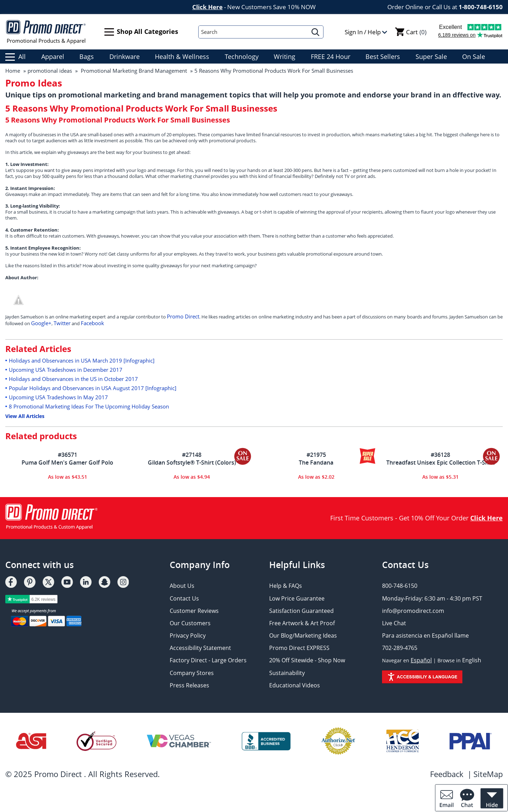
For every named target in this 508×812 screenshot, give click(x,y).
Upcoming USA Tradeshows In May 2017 (58, 397)
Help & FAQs (286, 586)
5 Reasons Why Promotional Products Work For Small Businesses (274, 71)
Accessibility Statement (200, 648)
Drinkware (125, 56)
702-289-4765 (400, 648)
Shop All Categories (141, 32)
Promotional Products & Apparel (46, 32)
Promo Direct (183, 316)
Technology (242, 56)
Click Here (207, 7)
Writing (285, 56)
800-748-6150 (400, 586)
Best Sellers (383, 56)
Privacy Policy (188, 635)
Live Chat (394, 623)
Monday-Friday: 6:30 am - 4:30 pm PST (432, 598)
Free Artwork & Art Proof (302, 623)
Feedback (447, 774)
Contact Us (184, 598)
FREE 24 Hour (331, 56)
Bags (87, 56)
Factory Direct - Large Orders (208, 660)
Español (421, 660)
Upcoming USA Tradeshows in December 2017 (66, 370)
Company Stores (192, 673)
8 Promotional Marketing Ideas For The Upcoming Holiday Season (89, 406)
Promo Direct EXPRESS (299, 648)
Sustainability (287, 673)
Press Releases (189, 685)
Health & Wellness (182, 56)
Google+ (41, 323)
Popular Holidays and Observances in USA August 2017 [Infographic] (93, 388)
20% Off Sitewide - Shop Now (307, 660)
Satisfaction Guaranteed (301, 611)
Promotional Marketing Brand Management (133, 71)
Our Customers (190, 623)
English (472, 660)
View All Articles (25, 416)
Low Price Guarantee (297, 598)
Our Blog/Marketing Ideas (303, 635)
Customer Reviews (194, 611)
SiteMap (488, 774)
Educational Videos (295, 685)
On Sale (474, 56)
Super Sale (431, 56)
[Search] (253, 32)
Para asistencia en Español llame (425, 635)
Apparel (53, 56)
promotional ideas (50, 71)
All (16, 56)
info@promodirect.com (413, 611)
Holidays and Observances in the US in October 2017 (73, 379)
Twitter (62, 323)
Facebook (92, 323)
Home (13, 71)
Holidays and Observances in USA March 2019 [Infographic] (82, 360)
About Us (182, 586)
